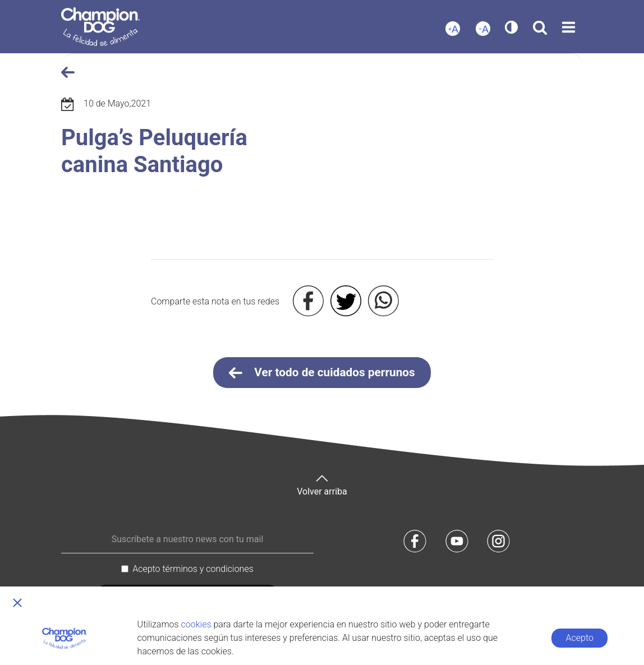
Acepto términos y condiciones (193, 569)
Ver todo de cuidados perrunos (322, 373)
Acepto (580, 638)
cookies (196, 624)
